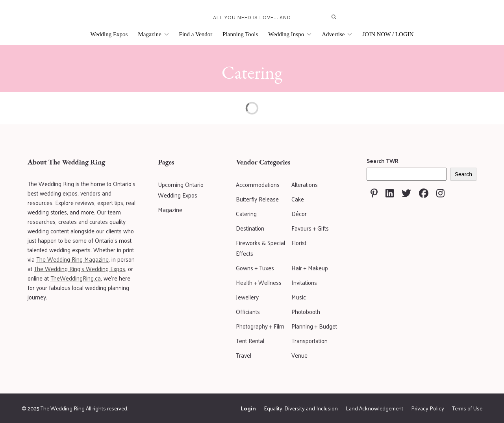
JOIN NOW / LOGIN (388, 34)
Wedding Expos (109, 34)
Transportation (309, 341)
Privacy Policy (428, 408)
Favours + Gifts (310, 228)
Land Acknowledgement (374, 408)
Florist (299, 243)
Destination (250, 228)
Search (463, 174)
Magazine (153, 34)
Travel (244, 355)
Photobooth (306, 311)
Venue (299, 355)
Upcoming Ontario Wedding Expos (181, 190)
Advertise (337, 34)
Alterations (305, 184)
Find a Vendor (196, 34)
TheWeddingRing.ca (76, 278)
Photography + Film (260, 326)
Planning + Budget (314, 326)
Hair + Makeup (310, 268)
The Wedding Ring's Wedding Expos (80, 269)
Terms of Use (467, 408)
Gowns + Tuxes (255, 268)
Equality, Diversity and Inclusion (301, 408)
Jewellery (247, 297)
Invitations (304, 282)
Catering (246, 213)
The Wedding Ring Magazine (72, 259)
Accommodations (258, 184)
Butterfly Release (257, 199)
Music (299, 297)
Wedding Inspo (290, 34)
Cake (298, 199)
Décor (299, 213)
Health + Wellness (259, 282)
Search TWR (383, 161)
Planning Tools (240, 34)
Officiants (248, 311)
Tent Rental (250, 341)
